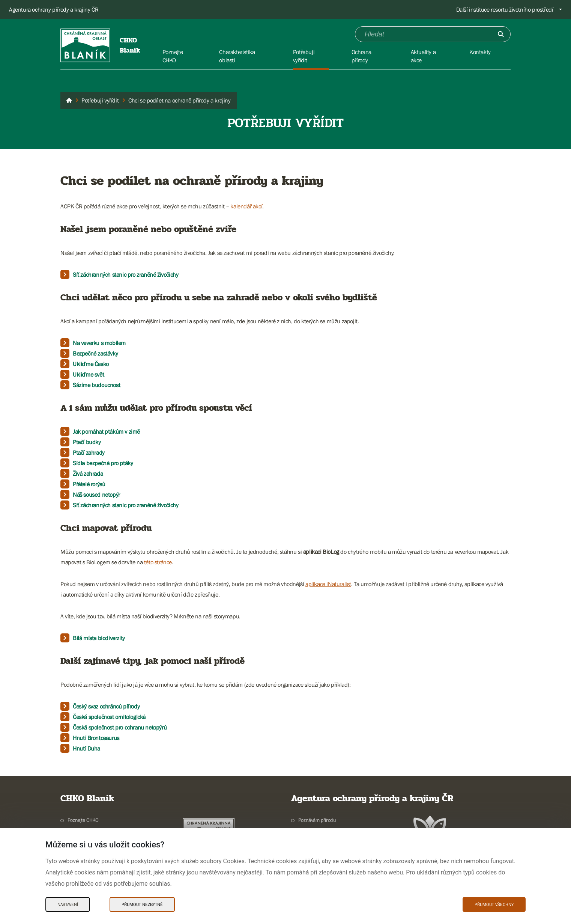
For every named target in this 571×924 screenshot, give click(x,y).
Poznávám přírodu (317, 820)
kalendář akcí (246, 206)
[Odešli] (501, 34)
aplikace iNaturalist (328, 584)
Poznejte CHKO (83, 820)
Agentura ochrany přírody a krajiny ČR (54, 9)
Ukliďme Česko (91, 364)
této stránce (158, 562)
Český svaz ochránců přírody (106, 706)
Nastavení (68, 904)
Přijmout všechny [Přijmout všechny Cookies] (494, 904)
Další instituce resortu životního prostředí (505, 9)
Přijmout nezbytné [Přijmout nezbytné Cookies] (142, 904)
